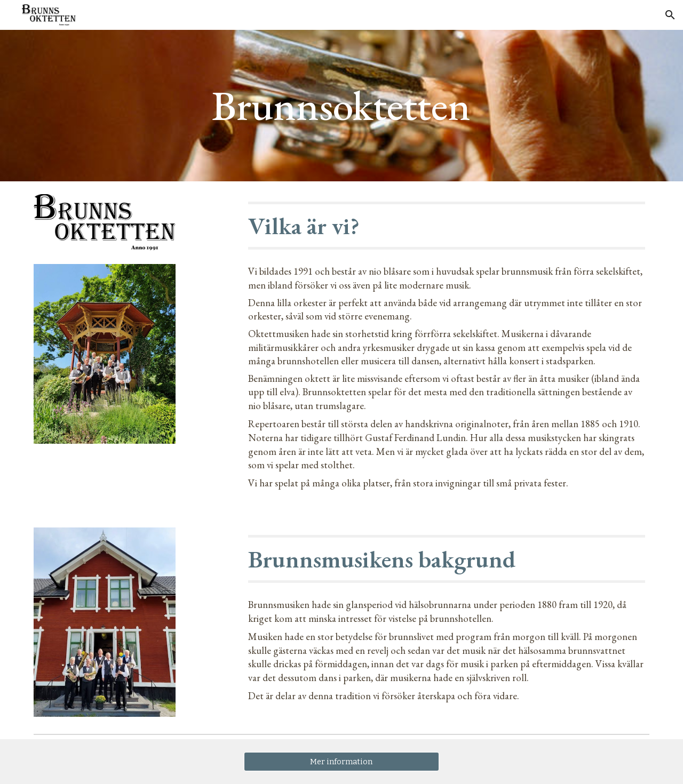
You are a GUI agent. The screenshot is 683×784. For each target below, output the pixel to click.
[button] (670, 15)
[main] (341, 106)
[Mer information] (341, 761)
